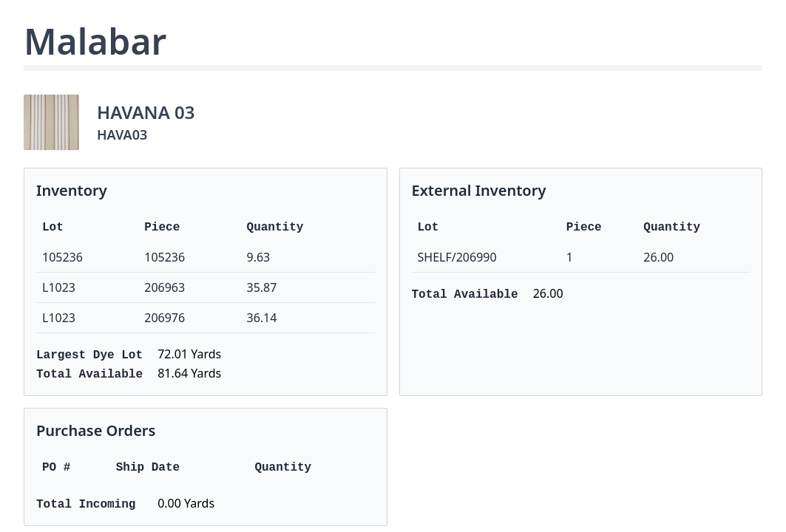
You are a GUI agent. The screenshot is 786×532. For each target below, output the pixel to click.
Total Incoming (86, 505)
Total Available (89, 375)
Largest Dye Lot (89, 355)
